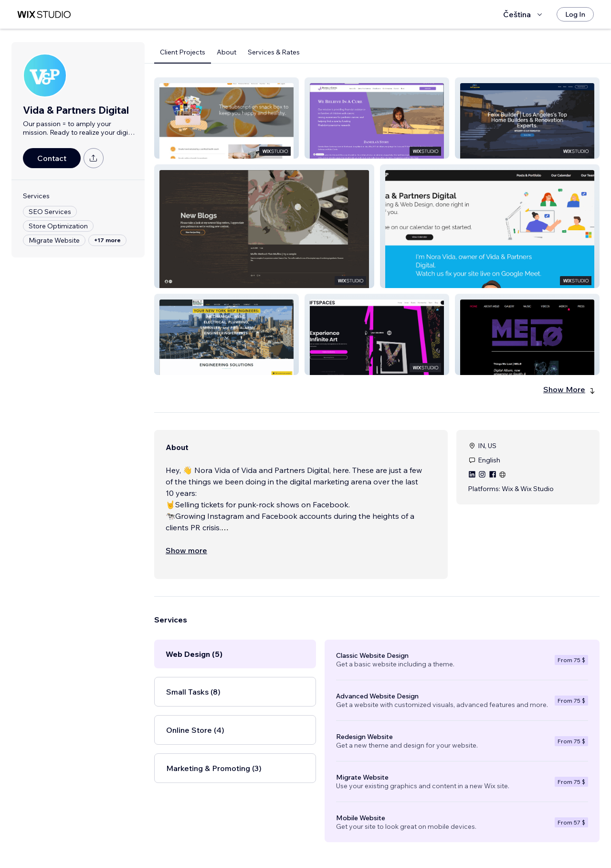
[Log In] (575, 14)
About (226, 52)
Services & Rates (274, 52)
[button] (226, 118)
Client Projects (183, 52)
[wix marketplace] (44, 15)
